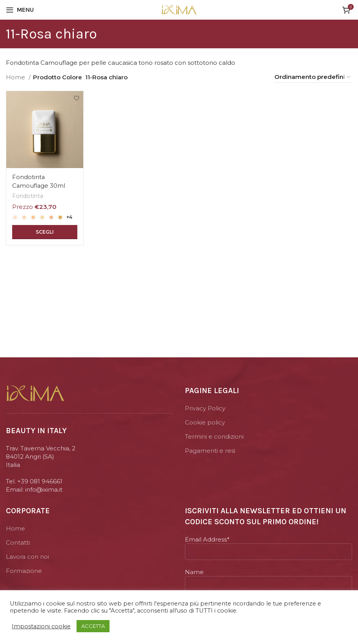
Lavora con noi (27, 557)
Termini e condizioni (214, 436)
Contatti (18, 542)
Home (16, 77)
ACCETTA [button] (93, 626)
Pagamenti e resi (210, 451)
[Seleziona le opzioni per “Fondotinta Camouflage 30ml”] (45, 231)
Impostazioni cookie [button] (41, 626)
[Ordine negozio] (313, 77)
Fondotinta (28, 195)
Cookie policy (205, 422)
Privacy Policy (205, 408)
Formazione (24, 571)
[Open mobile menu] (20, 10)
